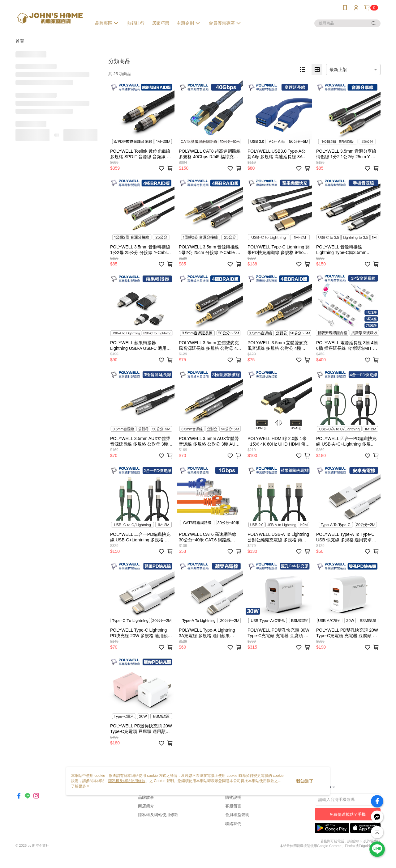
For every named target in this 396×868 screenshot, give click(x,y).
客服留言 (233, 806)
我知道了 (305, 781)
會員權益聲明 (237, 815)
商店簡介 (146, 806)
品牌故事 (146, 797)
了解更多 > (80, 786)
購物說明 (233, 797)
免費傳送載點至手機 (348, 814)
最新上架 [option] (338, 70)
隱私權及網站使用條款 (158, 815)
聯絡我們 (233, 824)
